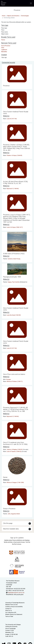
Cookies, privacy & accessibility (14, 607)
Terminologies (25, 16)
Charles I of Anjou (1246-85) (14, 155)
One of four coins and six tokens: (14, 374)
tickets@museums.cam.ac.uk (16, 593)
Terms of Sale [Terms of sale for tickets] (9, 616)
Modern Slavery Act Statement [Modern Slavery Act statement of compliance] (14, 614)
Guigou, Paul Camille (13, 282)
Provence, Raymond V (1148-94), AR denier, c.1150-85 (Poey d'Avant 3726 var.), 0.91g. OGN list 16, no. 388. (16, 409)
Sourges (8, 379)
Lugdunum (4, 50)
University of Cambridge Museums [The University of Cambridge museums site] (15, 603)
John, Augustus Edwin (14, 514)
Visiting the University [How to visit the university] (11, 627)
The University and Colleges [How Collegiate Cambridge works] (13, 625)
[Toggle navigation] (31, 3)
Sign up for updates (17, 538)
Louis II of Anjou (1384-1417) (15, 227)
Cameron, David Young (14, 259)
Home (4, 16)
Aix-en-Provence (6, 46)
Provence (6, 86)
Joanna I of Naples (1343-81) (15, 449)
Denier (5, 477)
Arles (3, 48)
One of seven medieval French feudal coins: (16, 113)
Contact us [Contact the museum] (8, 609)
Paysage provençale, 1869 (12, 277)
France (3, 40)
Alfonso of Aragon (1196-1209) (15, 482)
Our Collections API (11, 613)
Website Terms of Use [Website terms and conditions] (11, 605)
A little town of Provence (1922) (14, 254)
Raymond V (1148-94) (13, 189)
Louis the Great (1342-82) (14, 315)
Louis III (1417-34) (12, 119)
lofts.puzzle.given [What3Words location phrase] (19, 595)
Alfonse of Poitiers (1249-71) (15, 381)
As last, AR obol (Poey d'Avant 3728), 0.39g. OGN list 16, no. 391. (16, 182)
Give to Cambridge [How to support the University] (10, 629)
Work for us (9, 611)
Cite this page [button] (8, 523)
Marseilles (4, 52)
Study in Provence (9, 509)
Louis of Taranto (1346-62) (14, 451)
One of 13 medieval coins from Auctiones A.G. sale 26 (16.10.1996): (15, 443)
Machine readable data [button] (11, 529)
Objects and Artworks (13, 16)
